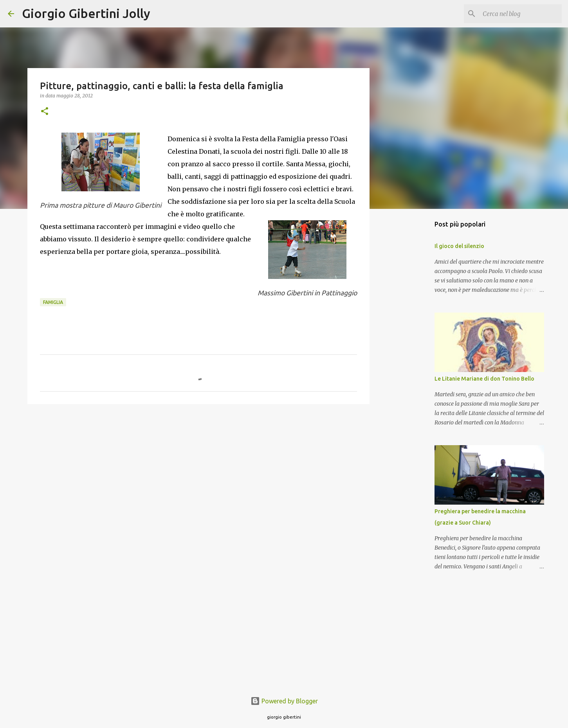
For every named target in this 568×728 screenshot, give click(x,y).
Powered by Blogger (284, 701)
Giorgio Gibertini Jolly (86, 13)
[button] (45, 112)
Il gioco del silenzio (459, 246)
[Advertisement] (198, 471)
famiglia (53, 302)
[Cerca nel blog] (521, 14)
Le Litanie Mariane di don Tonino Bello (484, 379)
